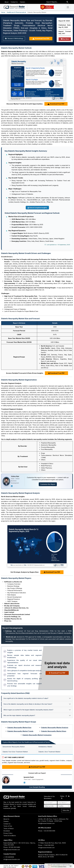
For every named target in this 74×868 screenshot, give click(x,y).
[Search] (67, 2)
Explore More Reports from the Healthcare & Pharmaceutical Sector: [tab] (26, 742)
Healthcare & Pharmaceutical (16, 12)
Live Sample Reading (37, 787)
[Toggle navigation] (68, 7)
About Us (6, 819)
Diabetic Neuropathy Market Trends (20, 731)
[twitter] (62, 799)
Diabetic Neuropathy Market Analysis (55, 728)
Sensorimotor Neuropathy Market (14, 747)
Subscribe (66, 810)
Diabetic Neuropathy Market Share (54, 731)
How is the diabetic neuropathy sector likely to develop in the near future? (28, 704)
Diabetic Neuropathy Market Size (19, 728)
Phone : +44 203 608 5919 (47, 831)
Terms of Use (8, 826)
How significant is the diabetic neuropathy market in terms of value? (26, 698)
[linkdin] (69, 796)
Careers (22, 2)
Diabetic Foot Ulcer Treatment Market (15, 752)
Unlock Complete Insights (37, 208)
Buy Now (65, 39)
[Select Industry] (50, 806)
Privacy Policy (8, 833)
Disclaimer (7, 831)
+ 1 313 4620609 (9, 857)
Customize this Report (48, 484)
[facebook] (66, 796)
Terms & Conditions (10, 836)
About (7, 2)
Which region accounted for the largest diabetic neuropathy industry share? (28, 710)
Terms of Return (9, 828)
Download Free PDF (41, 39)
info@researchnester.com (46, 823)
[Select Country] (64, 806)
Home (3, 12)
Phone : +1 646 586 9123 (46, 845)
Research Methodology (14, 38)
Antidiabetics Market (45, 747)
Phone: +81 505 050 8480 (12, 847)
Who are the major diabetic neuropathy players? (19, 715)
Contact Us (14, 2)
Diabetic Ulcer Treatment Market (49, 752)
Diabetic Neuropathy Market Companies (37, 735)
